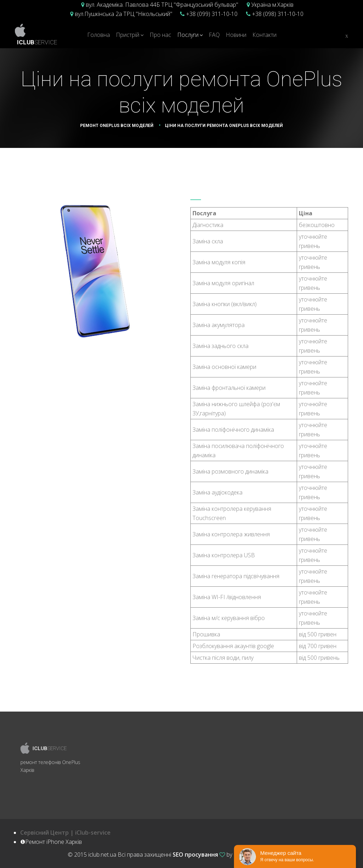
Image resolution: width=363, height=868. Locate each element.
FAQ (214, 35)
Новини (236, 35)
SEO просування (195, 855)
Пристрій (128, 35)
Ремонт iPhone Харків (265, 855)
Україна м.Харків (272, 5)
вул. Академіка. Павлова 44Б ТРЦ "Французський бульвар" (161, 5)
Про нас (160, 35)
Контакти (264, 35)
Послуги (188, 35)
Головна (99, 35)
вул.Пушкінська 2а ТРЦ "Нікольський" (123, 14)
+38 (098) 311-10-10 (277, 14)
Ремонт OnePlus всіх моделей (117, 126)
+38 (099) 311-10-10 (211, 14)
